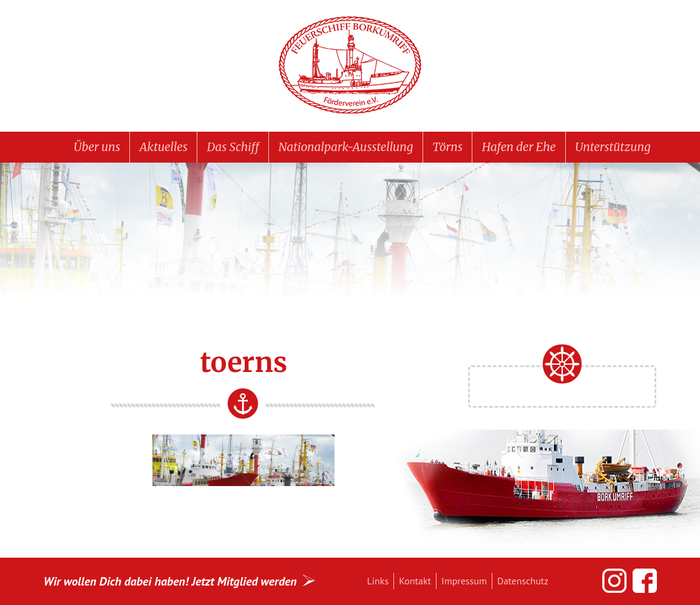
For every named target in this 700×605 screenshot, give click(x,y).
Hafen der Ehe (519, 147)
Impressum (464, 581)
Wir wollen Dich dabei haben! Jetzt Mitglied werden (170, 581)
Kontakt (415, 581)
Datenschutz (523, 581)
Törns (447, 147)
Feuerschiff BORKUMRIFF (350, 66)
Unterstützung (613, 147)
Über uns (97, 147)
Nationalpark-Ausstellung (346, 147)
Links (378, 581)
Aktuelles (164, 147)
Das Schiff (233, 147)
